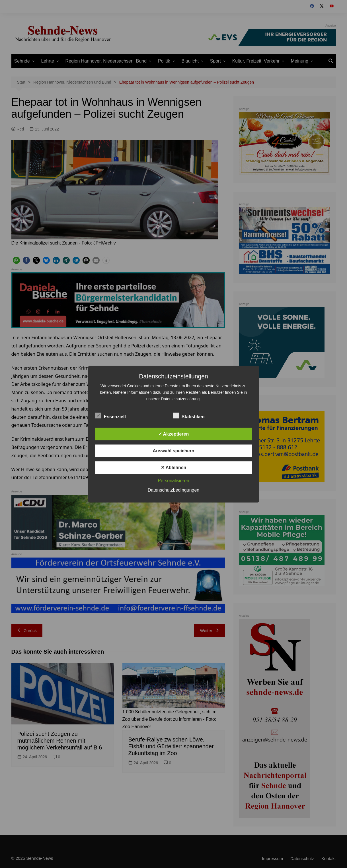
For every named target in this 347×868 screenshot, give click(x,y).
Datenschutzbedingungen (173, 490)
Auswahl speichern (174, 450)
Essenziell (111, 415)
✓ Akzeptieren (174, 434)
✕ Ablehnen (174, 467)
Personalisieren (173, 480)
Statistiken (189, 415)
